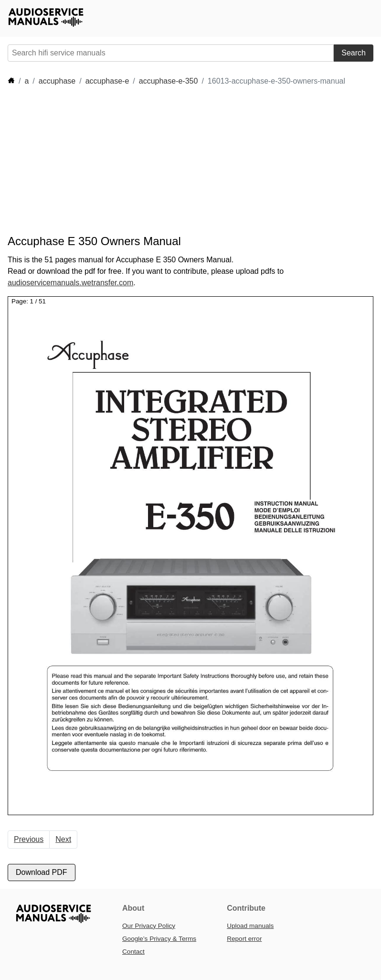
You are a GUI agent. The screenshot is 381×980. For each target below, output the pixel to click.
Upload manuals (250, 926)
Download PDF (42, 872)
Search (354, 53)
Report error (244, 939)
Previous (29, 839)
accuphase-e (107, 81)
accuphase (57, 81)
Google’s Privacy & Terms (159, 939)
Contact (133, 952)
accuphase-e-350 (169, 81)
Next (63, 839)
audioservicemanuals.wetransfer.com (70, 283)
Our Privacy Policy (149, 926)
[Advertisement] (181, 161)
